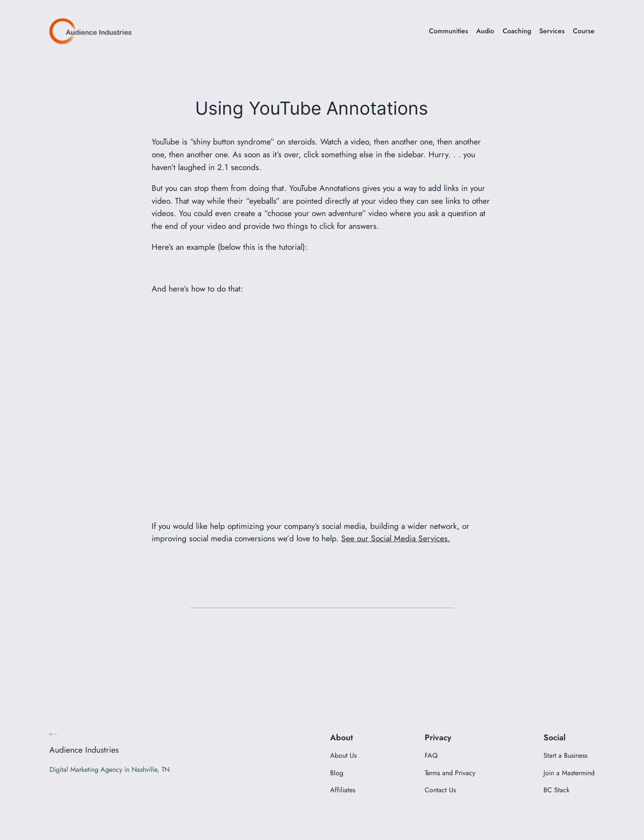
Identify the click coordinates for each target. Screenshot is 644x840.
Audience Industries (84, 750)
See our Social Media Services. (396, 538)
